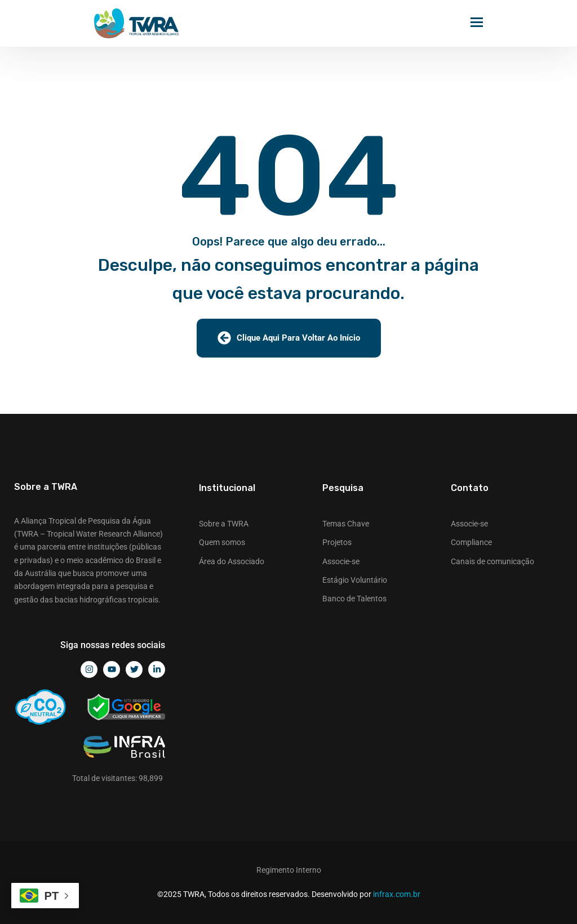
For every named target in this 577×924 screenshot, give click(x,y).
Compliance (471, 542)
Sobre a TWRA (224, 524)
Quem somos (222, 542)
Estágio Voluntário (355, 580)
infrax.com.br (397, 894)
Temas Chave (346, 524)
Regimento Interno (289, 870)
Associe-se (341, 561)
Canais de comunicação (492, 561)
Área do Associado (232, 561)
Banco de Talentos (354, 599)
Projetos (337, 542)
